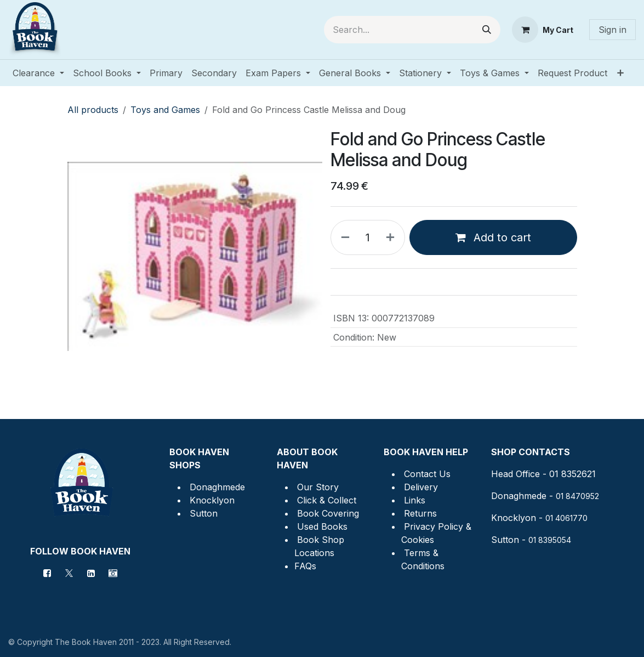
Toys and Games (165, 110)
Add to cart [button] (493, 237)
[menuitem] (38, 73)
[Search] (487, 30)
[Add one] (392, 237)
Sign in (612, 30)
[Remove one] (343, 237)
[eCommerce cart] (543, 30)
